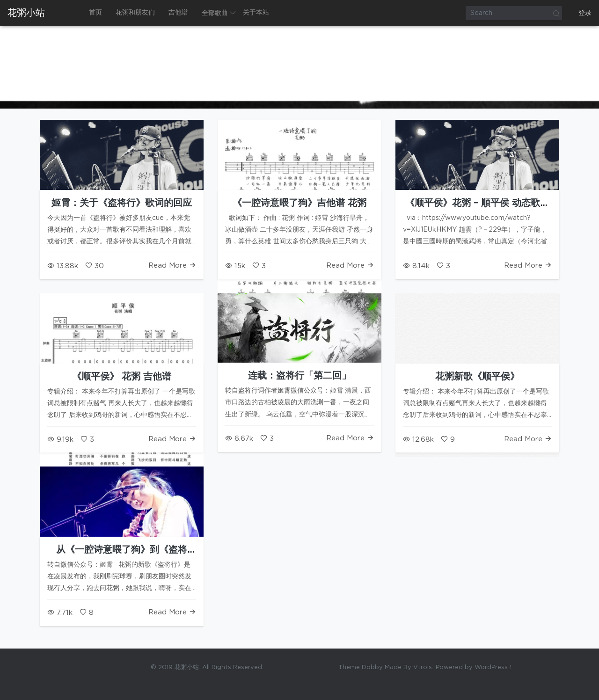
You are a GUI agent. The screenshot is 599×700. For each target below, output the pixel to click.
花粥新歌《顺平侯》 (477, 377)
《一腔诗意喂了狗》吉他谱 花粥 (299, 203)
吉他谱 (178, 13)
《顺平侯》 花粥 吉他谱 (122, 377)
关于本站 (256, 13)
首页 (95, 13)
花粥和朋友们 (135, 13)
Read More (172, 266)
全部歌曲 (215, 13)
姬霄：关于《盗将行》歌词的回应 (122, 203)
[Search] (514, 13)
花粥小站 (26, 13)
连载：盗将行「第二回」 (299, 376)
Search (556, 13)
